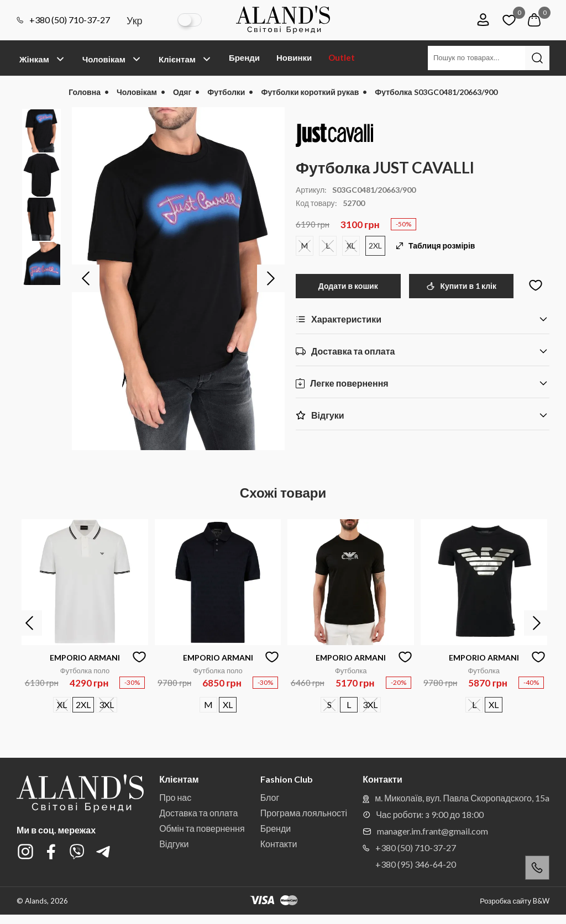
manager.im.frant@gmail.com (425, 831)
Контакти (279, 844)
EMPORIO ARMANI (85, 658)
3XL (106, 704)
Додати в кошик (348, 286)
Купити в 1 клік (461, 286)
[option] (178, 279)
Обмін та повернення (202, 828)
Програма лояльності (304, 813)
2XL (375, 245)
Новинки (294, 57)
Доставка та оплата (198, 813)
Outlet (342, 57)
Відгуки (174, 844)
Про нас (175, 797)
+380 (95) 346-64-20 (416, 864)
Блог (270, 797)
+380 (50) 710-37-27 (63, 20)
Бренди (244, 57)
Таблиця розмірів (436, 246)
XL (351, 245)
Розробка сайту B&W (515, 901)
